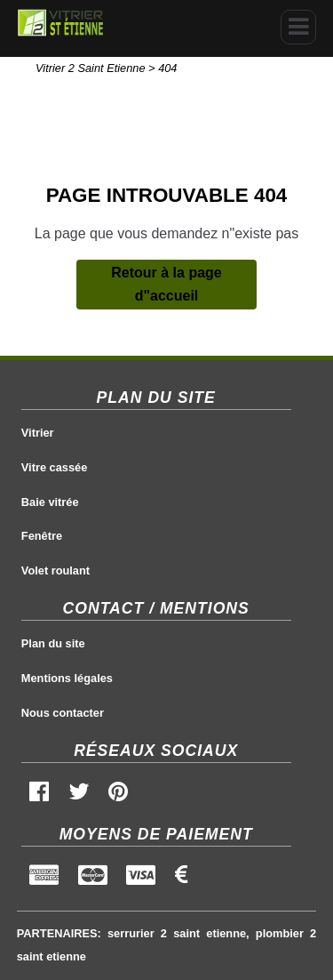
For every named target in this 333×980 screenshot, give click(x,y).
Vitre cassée (54, 467)
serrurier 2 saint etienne (177, 933)
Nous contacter (63, 713)
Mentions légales (67, 678)
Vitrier (38, 433)
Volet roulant (55, 570)
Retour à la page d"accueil (166, 284)
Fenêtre (42, 536)
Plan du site (53, 643)
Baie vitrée (50, 502)
